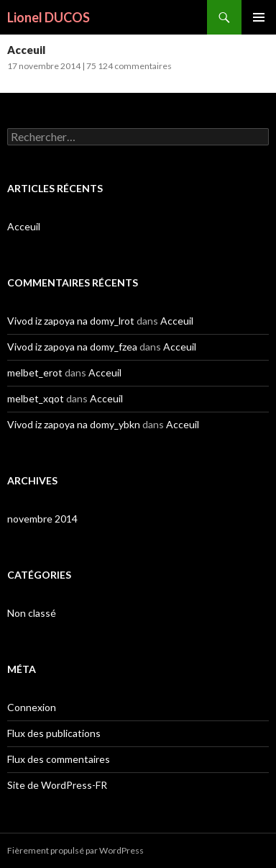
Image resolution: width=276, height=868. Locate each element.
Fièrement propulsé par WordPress (75, 850)
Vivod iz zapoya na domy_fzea (72, 347)
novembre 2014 (42, 519)
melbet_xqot (36, 398)
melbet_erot (35, 372)
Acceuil (26, 50)
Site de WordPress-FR (57, 785)
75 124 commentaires (129, 66)
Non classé (32, 613)
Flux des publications (54, 733)
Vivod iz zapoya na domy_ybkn (74, 424)
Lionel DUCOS (49, 17)
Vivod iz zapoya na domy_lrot (71, 321)
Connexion (32, 707)
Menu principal (259, 17)
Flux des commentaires (59, 759)
